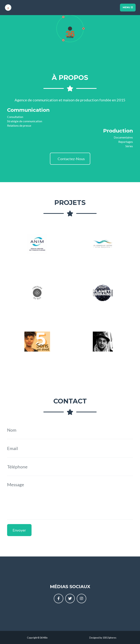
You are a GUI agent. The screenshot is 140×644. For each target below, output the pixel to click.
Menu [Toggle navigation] (128, 7)
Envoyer (19, 530)
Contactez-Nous (71, 159)
